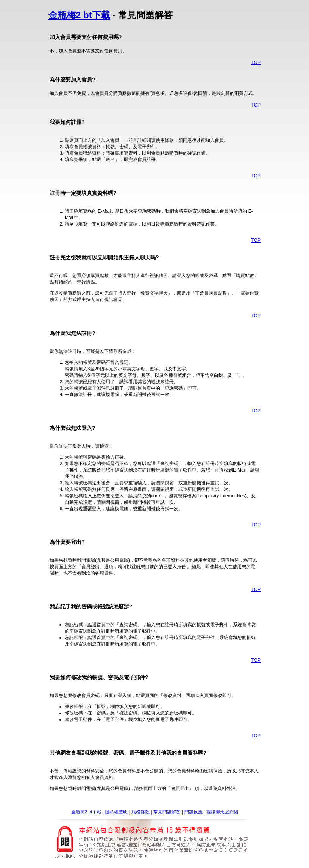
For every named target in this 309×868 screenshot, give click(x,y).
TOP (256, 63)
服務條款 (140, 812)
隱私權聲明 (116, 812)
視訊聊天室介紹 (222, 812)
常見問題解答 (167, 812)
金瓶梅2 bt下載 (79, 15)
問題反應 (194, 812)
